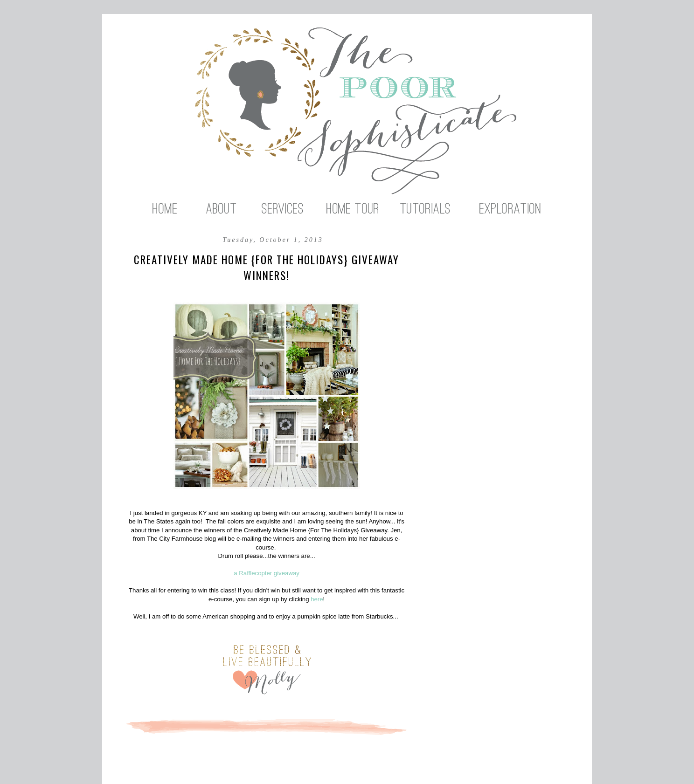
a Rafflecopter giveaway (267, 573)
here (317, 599)
